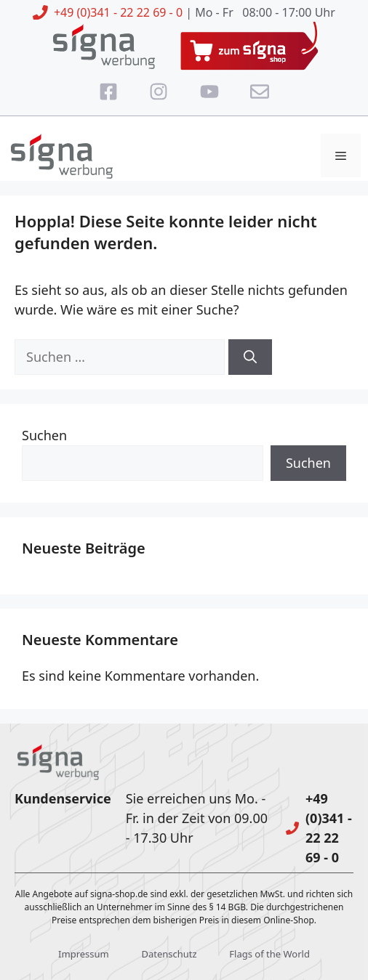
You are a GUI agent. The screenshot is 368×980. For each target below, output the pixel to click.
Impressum (84, 954)
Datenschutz (169, 954)
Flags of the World (269, 954)
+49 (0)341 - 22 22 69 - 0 (118, 12)
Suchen (44, 435)
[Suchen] (250, 357)
